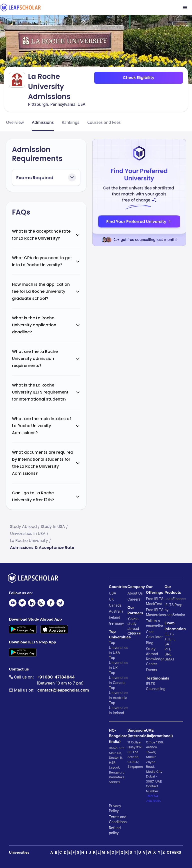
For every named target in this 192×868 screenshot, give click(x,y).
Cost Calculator (154, 634)
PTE (168, 649)
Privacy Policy (115, 808)
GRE (168, 654)
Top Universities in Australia (118, 693)
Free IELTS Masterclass (155, 612)
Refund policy (115, 830)
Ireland (115, 617)
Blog (150, 643)
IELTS (151, 684)
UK (111, 599)
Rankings (70, 122)
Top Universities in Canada (118, 678)
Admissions (43, 122)
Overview (15, 122)
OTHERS (174, 852)
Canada (115, 605)
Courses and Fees (104, 122)
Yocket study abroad (133, 623)
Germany (116, 623)
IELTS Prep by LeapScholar (174, 610)
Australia (116, 611)
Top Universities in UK (118, 663)
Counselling (155, 689)
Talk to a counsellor (155, 623)
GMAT (170, 659)
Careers (134, 599)
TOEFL (170, 639)
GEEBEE (134, 634)
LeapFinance (174, 599)
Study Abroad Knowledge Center (155, 656)
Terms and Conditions (118, 819)
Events (151, 670)
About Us (135, 593)
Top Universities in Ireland (118, 708)
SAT (168, 644)
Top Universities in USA (118, 648)
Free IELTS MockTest (155, 601)
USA (113, 593)
